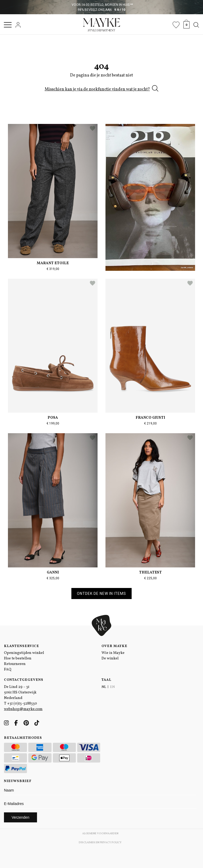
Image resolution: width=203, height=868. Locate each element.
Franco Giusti (150, 418)
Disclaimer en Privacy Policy (100, 842)
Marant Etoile (53, 263)
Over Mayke (114, 646)
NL (104, 687)
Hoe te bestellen (18, 659)
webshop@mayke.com (23, 709)
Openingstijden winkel (24, 653)
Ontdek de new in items (101, 594)
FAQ (8, 670)
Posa (53, 418)
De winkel (110, 659)
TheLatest (150, 573)
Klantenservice (22, 646)
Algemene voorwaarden (100, 833)
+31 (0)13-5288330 (22, 704)
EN (112, 687)
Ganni (53, 573)
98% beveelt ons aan (102, 10)
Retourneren (15, 664)
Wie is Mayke (113, 653)
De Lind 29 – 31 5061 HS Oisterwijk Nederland (20, 693)
